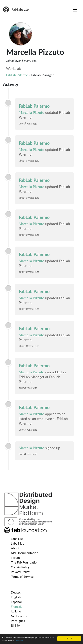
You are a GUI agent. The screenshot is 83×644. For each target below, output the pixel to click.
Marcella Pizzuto (32, 112)
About (15, 548)
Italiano (16, 611)
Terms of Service (22, 576)
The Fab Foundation (25, 562)
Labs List (17, 539)
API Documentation (25, 553)
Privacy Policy (20, 572)
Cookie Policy (20, 567)
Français (16, 606)
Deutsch (17, 592)
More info (19, 641)
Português (18, 621)
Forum (15, 558)
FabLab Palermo (17, 75)
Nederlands (19, 616)
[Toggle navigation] (75, 9)
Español (16, 602)
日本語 (16, 625)
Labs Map (18, 543)
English (16, 597)
